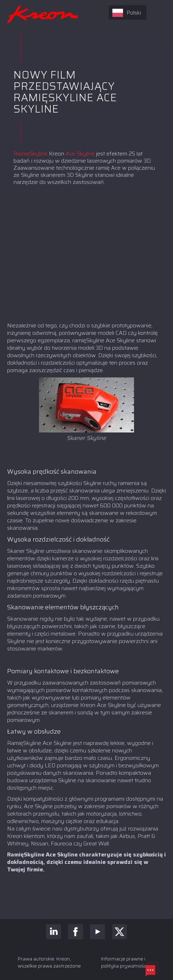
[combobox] (128, 12)
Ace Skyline (81, 154)
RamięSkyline (31, 154)
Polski (127, 13)
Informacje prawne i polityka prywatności (124, 962)
